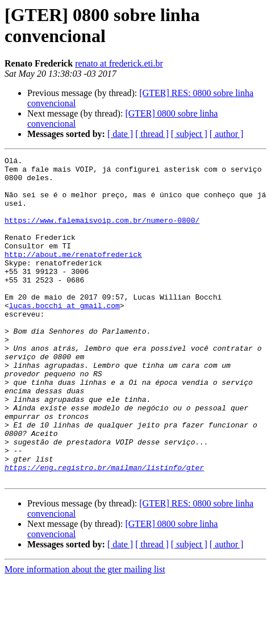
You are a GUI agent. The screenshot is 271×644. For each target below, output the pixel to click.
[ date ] (120, 134)
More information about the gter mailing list (85, 634)
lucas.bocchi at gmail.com (64, 336)
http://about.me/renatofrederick (73, 275)
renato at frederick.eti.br (119, 63)
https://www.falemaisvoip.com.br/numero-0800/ (102, 234)
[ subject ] (189, 134)
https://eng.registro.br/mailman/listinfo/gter (104, 530)
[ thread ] (152, 134)
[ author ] (227, 134)
